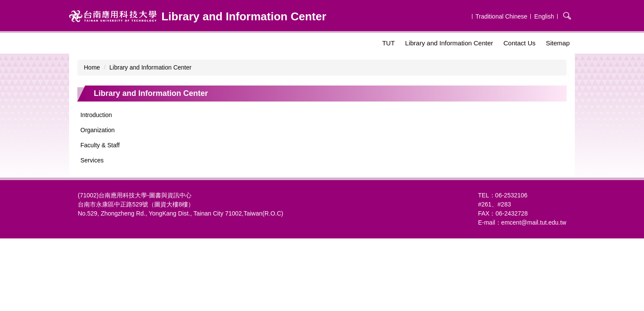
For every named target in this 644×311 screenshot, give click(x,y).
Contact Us (520, 43)
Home (92, 67)
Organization (97, 130)
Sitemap (558, 43)
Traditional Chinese (501, 16)
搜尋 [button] (567, 16)
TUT (388, 43)
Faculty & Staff (100, 145)
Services (92, 160)
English (544, 16)
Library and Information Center (449, 43)
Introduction (96, 115)
